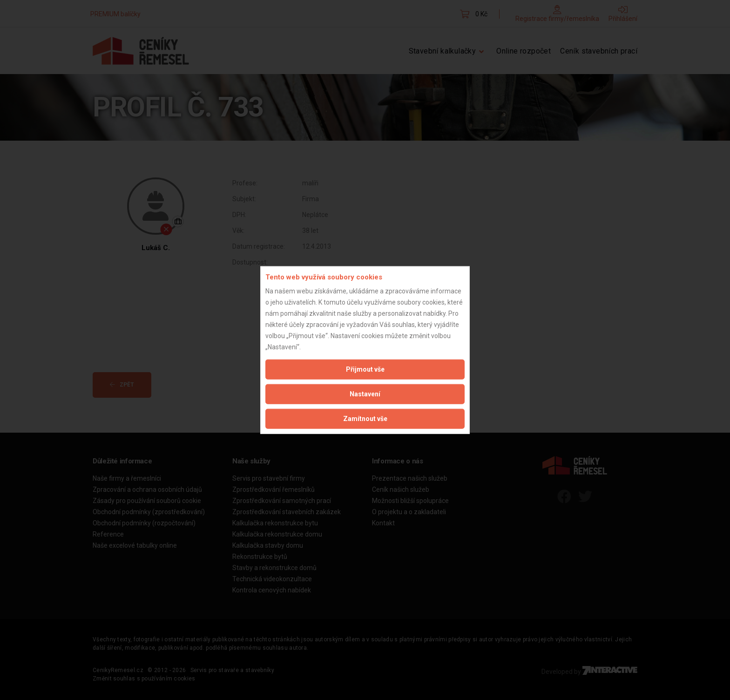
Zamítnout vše (365, 419)
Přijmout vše (365, 369)
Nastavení (365, 394)
